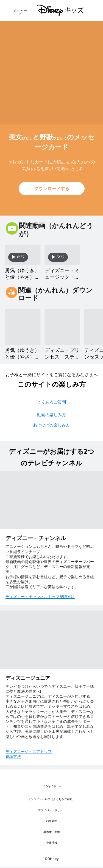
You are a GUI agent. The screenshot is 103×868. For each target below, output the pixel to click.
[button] (52, 189)
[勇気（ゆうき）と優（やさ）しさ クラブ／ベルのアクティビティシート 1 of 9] (23, 327)
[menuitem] (20, 10)
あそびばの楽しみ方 (51, 425)
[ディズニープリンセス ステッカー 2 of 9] (62, 327)
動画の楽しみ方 (51, 415)
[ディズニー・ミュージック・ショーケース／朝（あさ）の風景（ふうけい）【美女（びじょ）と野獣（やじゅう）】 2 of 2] (62, 255)
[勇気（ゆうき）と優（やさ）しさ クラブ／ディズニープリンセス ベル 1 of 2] (23, 255)
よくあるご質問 (51, 402)
